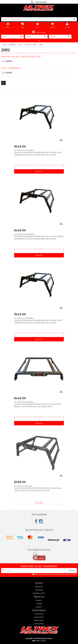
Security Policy (39, 624)
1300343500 (40, 2)
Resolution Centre (39, 593)
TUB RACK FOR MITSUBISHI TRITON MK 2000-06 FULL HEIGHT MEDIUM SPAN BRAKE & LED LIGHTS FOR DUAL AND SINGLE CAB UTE (39, 238)
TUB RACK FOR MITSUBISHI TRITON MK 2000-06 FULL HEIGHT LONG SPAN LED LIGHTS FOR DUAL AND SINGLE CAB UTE (38, 489)
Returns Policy (39, 620)
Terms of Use (39, 614)
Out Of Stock (39, 503)
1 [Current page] (3, 83)
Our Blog (39, 604)
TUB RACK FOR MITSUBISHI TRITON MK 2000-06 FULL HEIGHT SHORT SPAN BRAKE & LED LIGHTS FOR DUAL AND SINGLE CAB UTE (38, 322)
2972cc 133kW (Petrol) (11, 68)
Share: (7, 61)
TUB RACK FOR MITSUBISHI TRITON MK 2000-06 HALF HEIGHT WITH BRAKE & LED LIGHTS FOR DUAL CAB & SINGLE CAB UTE (38, 405)
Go (39, 40)
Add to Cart (39, 171)
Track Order (39, 590)
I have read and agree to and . (55, 574)
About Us (39, 600)
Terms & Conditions (58, 574)
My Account (39, 587)
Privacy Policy (72, 574)
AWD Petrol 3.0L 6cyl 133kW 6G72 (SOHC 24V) (21, 56)
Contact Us (39, 607)
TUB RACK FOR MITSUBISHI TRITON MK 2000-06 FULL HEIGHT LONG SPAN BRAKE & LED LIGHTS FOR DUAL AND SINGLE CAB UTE (38, 154)
